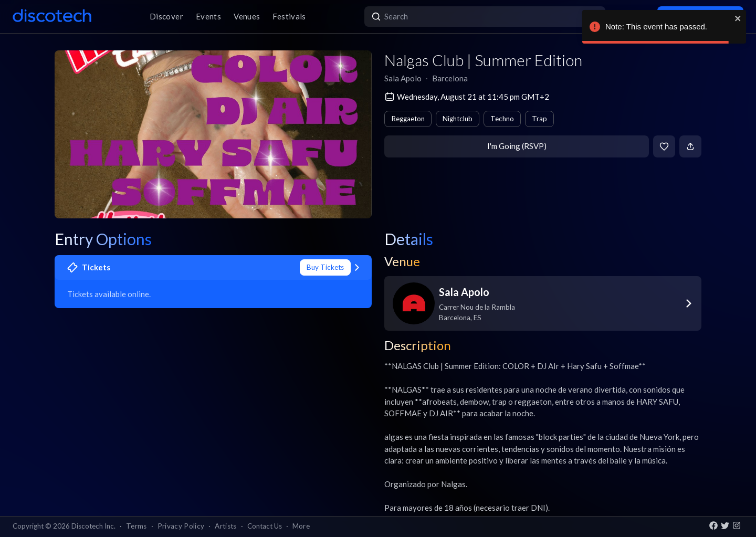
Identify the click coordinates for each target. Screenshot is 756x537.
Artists (225, 526)
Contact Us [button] (265, 526)
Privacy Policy (181, 526)
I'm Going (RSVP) (517, 146)
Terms (136, 526)
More (301, 526)
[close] (738, 18)
